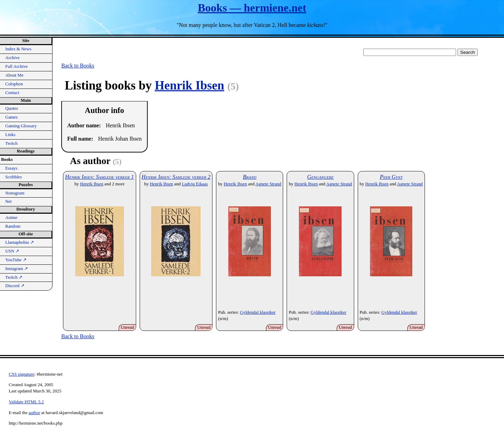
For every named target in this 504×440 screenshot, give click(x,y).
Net (8, 201)
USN (12, 251)
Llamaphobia (20, 242)
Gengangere (321, 177)
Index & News (18, 49)
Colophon (14, 84)
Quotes (12, 108)
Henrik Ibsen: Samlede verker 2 (176, 177)
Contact (12, 93)
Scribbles (14, 177)
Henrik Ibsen (189, 86)
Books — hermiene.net (252, 8)
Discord (15, 286)
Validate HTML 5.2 (26, 402)
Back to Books (78, 66)
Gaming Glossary (21, 126)
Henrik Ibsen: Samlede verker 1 (100, 177)
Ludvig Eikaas (195, 184)
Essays (11, 168)
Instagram (17, 269)
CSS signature (22, 374)
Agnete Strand (268, 184)
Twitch (11, 143)
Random (13, 226)
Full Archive (16, 66)
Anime (11, 218)
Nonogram (15, 193)
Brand (250, 177)
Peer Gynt (391, 177)
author (34, 413)
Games (12, 117)
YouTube (16, 260)
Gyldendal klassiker (258, 312)
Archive (12, 58)
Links (10, 135)
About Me (14, 75)
